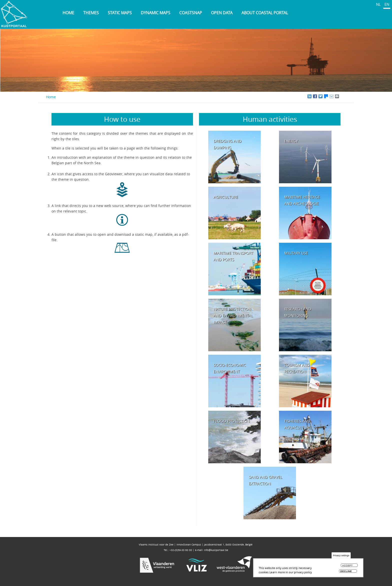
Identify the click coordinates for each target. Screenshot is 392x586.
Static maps (120, 13)
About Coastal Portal (265, 13)
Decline (346, 573)
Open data (222, 13)
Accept (347, 567)
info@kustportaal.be (216, 550)
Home (68, 13)
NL (378, 4)
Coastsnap (191, 13)
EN (387, 4)
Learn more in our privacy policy (291, 573)
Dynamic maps (155, 13)
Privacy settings (341, 557)
